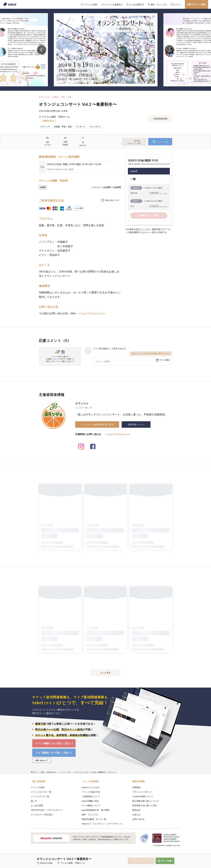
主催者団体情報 (160, 119)
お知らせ (136, 815)
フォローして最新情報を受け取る (97, 424)
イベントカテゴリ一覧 (41, 792)
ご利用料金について (91, 796)
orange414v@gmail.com (92, 313)
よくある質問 (37, 805)
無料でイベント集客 (196, 4)
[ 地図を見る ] (49, 121)
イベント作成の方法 (91, 792)
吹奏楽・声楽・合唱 (62, 97)
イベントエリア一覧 (40, 796)
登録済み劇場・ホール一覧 (94, 819)
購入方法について (113, 200)
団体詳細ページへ (136, 424)
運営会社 (136, 810)
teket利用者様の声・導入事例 (95, 810)
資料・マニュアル (90, 815)
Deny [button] (164, 854)
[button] (26, 857)
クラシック (44, 97)
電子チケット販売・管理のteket (43, 772)
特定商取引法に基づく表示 (145, 805)
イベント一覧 (65, 772)
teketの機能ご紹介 (90, 801)
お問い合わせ (138, 819)
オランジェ (82, 403)
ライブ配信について (91, 805)
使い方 (34, 801)
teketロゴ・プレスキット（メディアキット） (103, 824)
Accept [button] (179, 853)
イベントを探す (38, 787)
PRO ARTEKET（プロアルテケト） (47, 810)
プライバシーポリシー (143, 792)
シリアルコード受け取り (42, 815)
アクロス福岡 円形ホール (73, 863)
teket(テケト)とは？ (91, 787)
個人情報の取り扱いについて (146, 801)
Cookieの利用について (143, 796)
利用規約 (136, 787)
